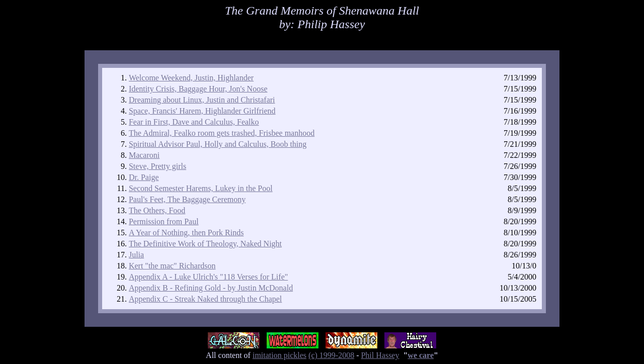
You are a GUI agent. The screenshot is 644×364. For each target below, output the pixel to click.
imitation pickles (279, 355)
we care (421, 355)
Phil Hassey (380, 355)
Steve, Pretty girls (157, 166)
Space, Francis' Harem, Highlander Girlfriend (202, 111)
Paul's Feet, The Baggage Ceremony (187, 199)
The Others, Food (157, 210)
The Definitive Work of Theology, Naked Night (205, 244)
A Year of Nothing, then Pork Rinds (186, 233)
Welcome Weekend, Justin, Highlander (191, 78)
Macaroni (144, 155)
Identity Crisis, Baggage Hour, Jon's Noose (198, 89)
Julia (136, 255)
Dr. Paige (144, 177)
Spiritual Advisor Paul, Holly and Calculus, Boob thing (218, 144)
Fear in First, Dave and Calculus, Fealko (194, 122)
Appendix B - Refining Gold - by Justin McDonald (211, 288)
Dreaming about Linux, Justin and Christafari (202, 100)
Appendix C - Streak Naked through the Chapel (205, 299)
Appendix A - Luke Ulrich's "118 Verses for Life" (208, 277)
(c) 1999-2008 (331, 355)
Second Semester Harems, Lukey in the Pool (201, 188)
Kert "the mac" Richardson (172, 266)
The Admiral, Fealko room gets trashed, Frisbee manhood (222, 133)
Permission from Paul (164, 221)
